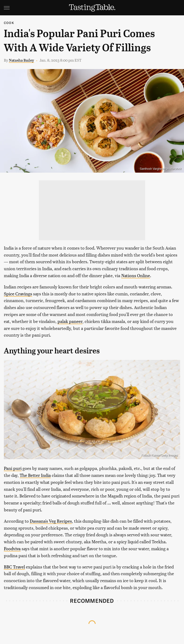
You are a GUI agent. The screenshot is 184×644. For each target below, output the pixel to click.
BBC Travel (14, 567)
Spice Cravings (18, 294)
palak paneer (70, 321)
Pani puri (13, 468)
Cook (9, 23)
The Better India (35, 475)
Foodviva (12, 548)
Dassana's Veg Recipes (51, 521)
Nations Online (136, 275)
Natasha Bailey (21, 60)
